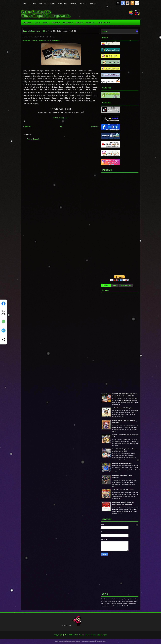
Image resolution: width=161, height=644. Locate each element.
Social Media (104, 22)
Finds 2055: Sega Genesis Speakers (122, 463)
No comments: (56, 40)
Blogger (104, 635)
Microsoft (69, 22)
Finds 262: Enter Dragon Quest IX (39, 37)
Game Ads (43, 4)
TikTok (93, 4)
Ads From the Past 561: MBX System (122, 408)
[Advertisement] (117, 223)
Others (80, 22)
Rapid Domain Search (101, 641)
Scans (52, 4)
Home (24, 4)
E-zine (34, 2)
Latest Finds (35, 31)
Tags (115, 285)
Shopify (83, 4)
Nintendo (28, 22)
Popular (106, 285)
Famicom (57, 22)
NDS (44, 31)
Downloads (63, 2)
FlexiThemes (63, 641)
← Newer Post (27, 127)
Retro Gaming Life (61, 118)
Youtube (73, 4)
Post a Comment (33, 139)
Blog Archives (126, 285)
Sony (47, 22)
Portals (91, 22)
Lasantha (78, 641)
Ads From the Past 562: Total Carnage (123, 490)
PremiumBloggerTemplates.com (88, 641)
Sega (38, 22)
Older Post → (95, 127)
